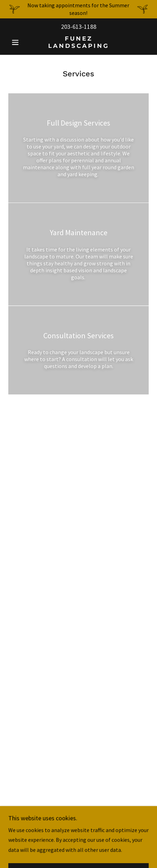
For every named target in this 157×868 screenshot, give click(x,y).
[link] (79, 42)
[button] (19, 42)
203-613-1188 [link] (79, 27)
